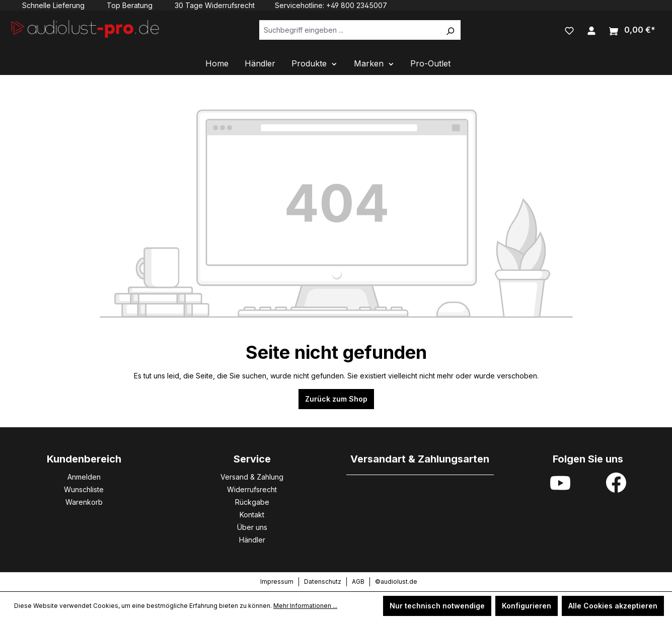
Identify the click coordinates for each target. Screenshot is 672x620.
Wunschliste (84, 489)
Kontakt (252, 515)
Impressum (277, 582)
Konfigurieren (527, 606)
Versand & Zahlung (252, 477)
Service (252, 459)
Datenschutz (323, 582)
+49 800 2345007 (357, 5)
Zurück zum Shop (336, 399)
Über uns (252, 527)
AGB (358, 582)
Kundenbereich (84, 459)
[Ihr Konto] (591, 30)
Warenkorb (84, 502)
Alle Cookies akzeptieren (613, 606)
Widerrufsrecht (252, 489)
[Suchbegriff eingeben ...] (350, 30)
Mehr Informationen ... (305, 606)
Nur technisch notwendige (437, 606)
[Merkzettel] (569, 30)
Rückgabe (252, 502)
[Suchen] (450, 30)
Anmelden (84, 477)
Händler (252, 540)
